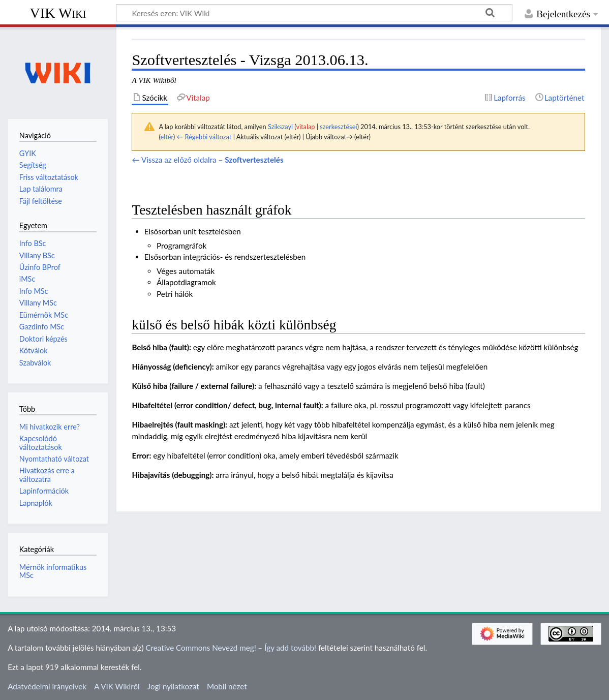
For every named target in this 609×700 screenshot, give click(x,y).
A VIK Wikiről (117, 686)
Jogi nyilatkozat (173, 686)
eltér (166, 137)
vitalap (305, 127)
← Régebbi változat (204, 137)
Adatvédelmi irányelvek (47, 686)
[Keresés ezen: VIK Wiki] (314, 13)
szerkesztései (338, 127)
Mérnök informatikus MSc (53, 571)
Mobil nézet (227, 686)
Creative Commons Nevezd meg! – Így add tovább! (231, 648)
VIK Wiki (58, 13)
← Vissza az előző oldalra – (207, 160)
